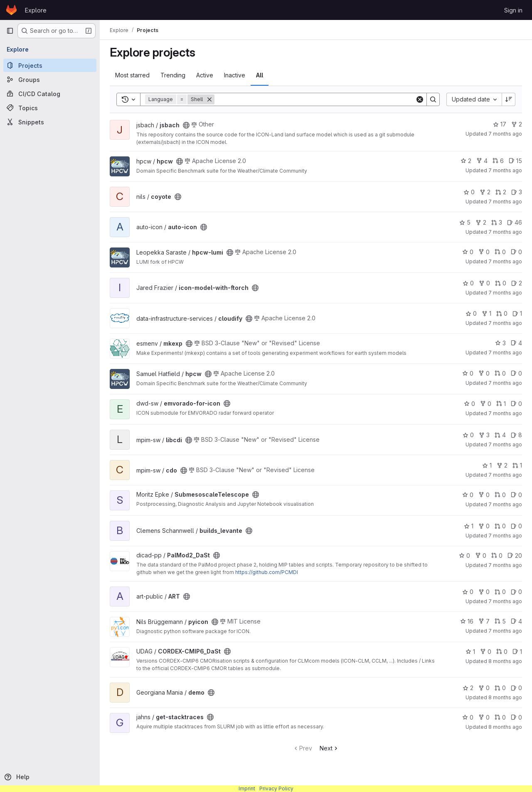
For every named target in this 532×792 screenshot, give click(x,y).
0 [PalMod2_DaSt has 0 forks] (481, 556)
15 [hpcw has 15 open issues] (515, 161)
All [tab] (260, 75)
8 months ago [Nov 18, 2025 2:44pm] (505, 697)
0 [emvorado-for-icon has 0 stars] (469, 404)
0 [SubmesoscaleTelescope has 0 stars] (468, 495)
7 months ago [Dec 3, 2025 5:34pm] (505, 170)
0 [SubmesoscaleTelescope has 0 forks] (484, 495)
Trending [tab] (173, 75)
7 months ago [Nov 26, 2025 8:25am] (505, 565)
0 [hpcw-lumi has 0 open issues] (516, 252)
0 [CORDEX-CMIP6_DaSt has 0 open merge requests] (502, 652)
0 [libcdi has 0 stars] (468, 435)
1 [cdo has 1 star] (487, 465)
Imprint (247, 788)
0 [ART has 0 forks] (484, 592)
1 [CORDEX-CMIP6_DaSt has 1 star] (470, 652)
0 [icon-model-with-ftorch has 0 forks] (484, 283)
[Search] (315, 99)
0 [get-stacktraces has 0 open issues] (516, 717)
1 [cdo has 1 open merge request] (517, 465)
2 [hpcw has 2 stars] (466, 161)
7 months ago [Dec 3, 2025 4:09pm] (505, 202)
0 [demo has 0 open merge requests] (500, 688)
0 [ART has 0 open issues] (516, 592)
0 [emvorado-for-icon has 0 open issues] (516, 404)
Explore (36, 10)
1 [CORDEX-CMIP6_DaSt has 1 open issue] (517, 652)
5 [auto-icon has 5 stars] (465, 222)
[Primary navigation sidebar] (10, 31)
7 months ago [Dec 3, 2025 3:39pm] (505, 261)
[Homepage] (11, 10)
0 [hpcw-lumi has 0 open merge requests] (500, 252)
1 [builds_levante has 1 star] (469, 526)
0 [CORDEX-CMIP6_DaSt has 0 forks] (486, 652)
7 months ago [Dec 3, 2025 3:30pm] (505, 293)
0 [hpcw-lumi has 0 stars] (468, 252)
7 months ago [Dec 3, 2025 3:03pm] (505, 323)
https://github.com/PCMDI (267, 572)
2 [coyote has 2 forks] (485, 192)
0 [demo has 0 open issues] (516, 688)
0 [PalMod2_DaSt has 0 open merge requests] (497, 556)
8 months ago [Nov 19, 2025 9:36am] (505, 661)
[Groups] (50, 79)
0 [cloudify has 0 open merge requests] (502, 313)
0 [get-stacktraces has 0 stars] (468, 717)
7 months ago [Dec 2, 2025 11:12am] (505, 536)
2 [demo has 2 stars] (468, 688)
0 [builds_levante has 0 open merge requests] (500, 526)
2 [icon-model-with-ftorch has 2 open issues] (517, 283)
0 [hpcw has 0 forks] (484, 373)
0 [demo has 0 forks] (484, 688)
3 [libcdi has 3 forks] (484, 435)
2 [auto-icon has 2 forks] (481, 222)
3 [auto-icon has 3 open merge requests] (497, 222)
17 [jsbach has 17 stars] (500, 124)
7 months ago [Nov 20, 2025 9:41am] (505, 631)
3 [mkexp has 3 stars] (500, 343)
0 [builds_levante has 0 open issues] (516, 526)
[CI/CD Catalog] (50, 94)
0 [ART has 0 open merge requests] (500, 592)
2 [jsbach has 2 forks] (517, 124)
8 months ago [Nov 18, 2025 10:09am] (505, 727)
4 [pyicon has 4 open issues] (516, 621)
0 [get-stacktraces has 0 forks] (484, 717)
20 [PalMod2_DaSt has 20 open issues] (515, 556)
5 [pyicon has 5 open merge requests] (500, 621)
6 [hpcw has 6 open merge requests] (498, 161)
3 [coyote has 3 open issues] (517, 192)
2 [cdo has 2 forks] (502, 465)
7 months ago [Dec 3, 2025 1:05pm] (505, 383)
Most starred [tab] (132, 75)
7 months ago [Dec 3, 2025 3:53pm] (505, 232)
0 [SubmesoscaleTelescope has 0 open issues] (516, 495)
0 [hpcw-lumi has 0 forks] (484, 252)
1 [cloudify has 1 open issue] (517, 313)
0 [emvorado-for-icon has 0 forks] (486, 404)
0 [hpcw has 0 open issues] (516, 373)
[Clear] (420, 99)
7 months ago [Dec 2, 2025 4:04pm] (505, 444)
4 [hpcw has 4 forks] (482, 161)
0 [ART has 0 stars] (468, 592)
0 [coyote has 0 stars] (469, 192)
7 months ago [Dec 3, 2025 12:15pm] (505, 413)
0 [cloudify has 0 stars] (471, 313)
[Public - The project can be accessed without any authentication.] (186, 125)
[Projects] (50, 65)
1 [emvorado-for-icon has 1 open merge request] (501, 404)
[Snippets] (50, 122)
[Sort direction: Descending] (509, 99)
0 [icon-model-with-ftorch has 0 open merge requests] (501, 283)
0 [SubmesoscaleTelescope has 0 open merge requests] (500, 495)
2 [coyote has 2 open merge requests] (501, 192)
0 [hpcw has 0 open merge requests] (500, 373)
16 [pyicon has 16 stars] (467, 621)
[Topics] (50, 108)
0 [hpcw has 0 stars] (468, 373)
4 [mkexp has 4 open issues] (516, 343)
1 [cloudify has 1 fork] (486, 313)
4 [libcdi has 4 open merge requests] (500, 435)
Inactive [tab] (235, 75)
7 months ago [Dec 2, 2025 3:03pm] (505, 504)
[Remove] (209, 99)
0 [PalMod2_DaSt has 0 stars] (464, 556)
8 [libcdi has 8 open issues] (516, 435)
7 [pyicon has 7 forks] (484, 621)
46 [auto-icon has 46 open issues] (515, 222)
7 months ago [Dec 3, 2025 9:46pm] (505, 134)
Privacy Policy (276, 788)
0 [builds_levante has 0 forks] (484, 526)
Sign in (513, 10)
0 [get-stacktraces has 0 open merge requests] (500, 717)
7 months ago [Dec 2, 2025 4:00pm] (505, 475)
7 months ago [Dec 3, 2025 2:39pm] (505, 353)
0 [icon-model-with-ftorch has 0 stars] (468, 283)
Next (329, 748)
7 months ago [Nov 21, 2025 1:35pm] (505, 601)
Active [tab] (205, 75)
